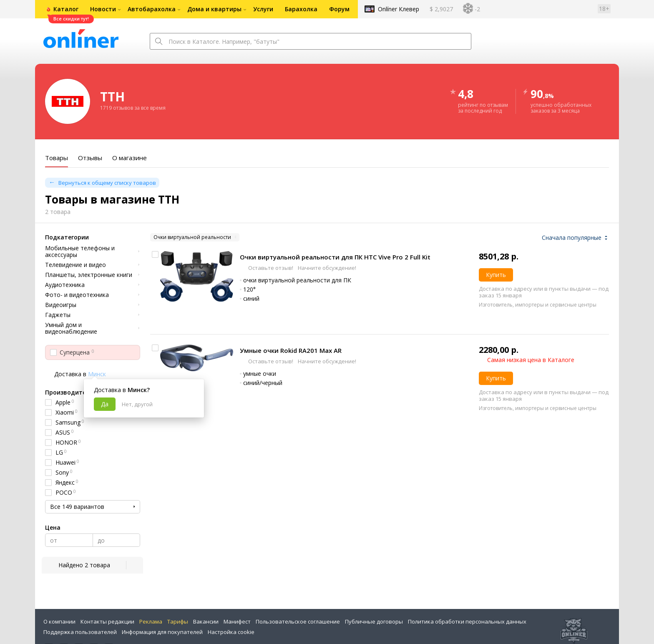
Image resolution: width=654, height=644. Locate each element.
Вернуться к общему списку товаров (107, 183)
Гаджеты (58, 315)
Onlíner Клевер (399, 9)
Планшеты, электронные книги (89, 275)
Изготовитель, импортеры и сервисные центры (538, 305)
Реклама (151, 621)
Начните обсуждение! (326, 268)
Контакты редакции (107, 621)
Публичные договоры (374, 621)
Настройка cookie (231, 632)
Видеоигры (61, 305)
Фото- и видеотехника (77, 295)
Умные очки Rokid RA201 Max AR (291, 350)
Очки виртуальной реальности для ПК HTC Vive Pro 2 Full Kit (335, 257)
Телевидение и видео (75, 265)
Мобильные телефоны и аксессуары (80, 252)
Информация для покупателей (162, 632)
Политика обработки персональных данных (467, 621)
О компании (59, 621)
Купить (496, 275)
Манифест (237, 621)
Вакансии (206, 621)
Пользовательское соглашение (298, 621)
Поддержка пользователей (80, 632)
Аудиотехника (65, 285)
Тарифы (178, 621)
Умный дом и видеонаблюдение (71, 328)
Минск (97, 374)
